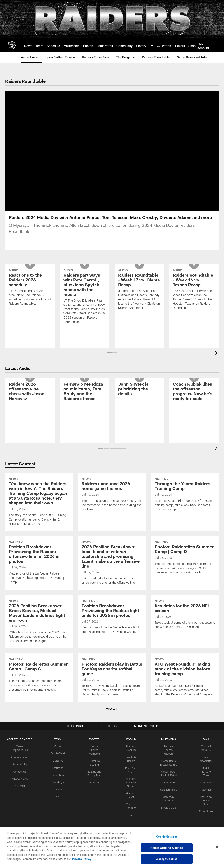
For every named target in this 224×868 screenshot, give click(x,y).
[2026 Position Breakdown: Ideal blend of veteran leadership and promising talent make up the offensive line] (112, 563)
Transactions (58, 775)
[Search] (158, 45)
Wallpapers (206, 782)
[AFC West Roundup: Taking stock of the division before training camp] (185, 677)
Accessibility (20, 764)
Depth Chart (58, 753)
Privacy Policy (20, 778)
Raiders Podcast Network (169, 750)
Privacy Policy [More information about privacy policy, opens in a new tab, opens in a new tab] (82, 859)
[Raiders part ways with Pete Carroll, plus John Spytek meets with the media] (85, 297)
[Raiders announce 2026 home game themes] (112, 495)
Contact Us (20, 771)
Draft (58, 796)
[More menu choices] (151, 45)
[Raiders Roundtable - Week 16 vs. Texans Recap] (194, 290)
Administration (20, 757)
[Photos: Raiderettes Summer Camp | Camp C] (39, 675)
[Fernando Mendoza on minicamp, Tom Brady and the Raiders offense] (85, 392)
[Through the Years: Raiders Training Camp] (185, 495)
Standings (58, 782)
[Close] (217, 847)
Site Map (20, 786)
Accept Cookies (167, 859)
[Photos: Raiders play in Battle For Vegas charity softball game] (112, 677)
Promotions (206, 811)
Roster (58, 746)
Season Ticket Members (94, 750)
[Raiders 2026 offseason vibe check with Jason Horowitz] (30, 392)
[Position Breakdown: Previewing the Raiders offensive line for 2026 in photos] (39, 563)
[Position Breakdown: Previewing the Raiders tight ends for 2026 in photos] (112, 617)
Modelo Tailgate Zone (206, 772)
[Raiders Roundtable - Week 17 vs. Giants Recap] (139, 290)
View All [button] (112, 709)
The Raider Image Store (206, 801)
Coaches (58, 761)
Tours (131, 815)
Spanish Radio (169, 790)
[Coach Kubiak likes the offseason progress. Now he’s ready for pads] (194, 392)
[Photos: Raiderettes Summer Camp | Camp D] (185, 558)
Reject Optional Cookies (167, 848)
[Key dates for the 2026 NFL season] (185, 615)
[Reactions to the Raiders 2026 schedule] (30, 288)
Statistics (58, 768)
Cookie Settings (167, 837)
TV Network (169, 782)
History (58, 789)
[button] (109, 353)
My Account (94, 782)
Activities (206, 790)
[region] (112, 847)
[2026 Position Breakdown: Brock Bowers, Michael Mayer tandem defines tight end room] (39, 622)
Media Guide (169, 808)
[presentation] (217, 353)
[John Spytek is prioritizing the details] (139, 389)
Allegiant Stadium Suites (131, 782)
